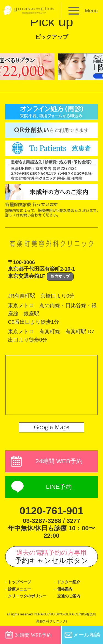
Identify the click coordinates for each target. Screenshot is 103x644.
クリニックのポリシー (27, 596)
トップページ (20, 582)
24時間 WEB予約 (59, 461)
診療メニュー (20, 589)
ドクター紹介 (69, 582)
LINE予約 (59, 487)
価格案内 (65, 589)
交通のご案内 (69, 596)
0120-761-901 (52, 511)
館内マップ (60, 276)
